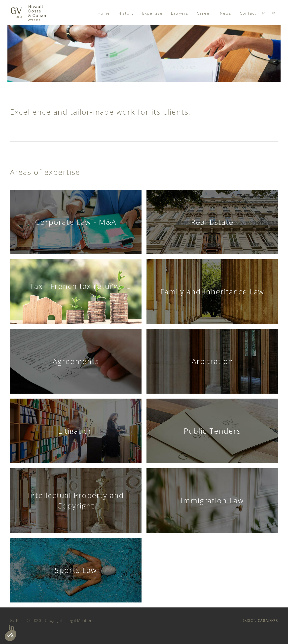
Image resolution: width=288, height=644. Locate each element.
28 (276, 620)
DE (271, 621)
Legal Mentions (81, 620)
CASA (263, 620)
